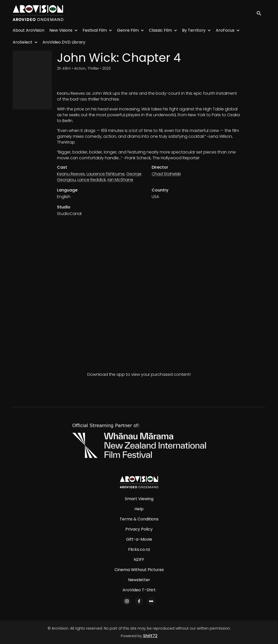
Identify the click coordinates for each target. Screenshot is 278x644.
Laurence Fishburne (106, 174)
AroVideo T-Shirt (139, 590)
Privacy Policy (139, 529)
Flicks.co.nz (139, 549)
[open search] (261, 13)
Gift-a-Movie (139, 539)
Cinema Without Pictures (139, 570)
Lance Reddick (92, 180)
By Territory (194, 30)
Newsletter (139, 580)
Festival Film (95, 30)
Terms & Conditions (139, 519)
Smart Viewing (139, 499)
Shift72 (150, 636)
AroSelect (23, 42)
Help (139, 509)
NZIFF (139, 560)
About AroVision (28, 30)
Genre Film (128, 30)
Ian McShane (120, 180)
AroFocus (225, 30)
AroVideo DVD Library (64, 42)
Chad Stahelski (166, 174)
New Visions (61, 30)
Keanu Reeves (71, 174)
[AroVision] (139, 482)
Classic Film (160, 30)
